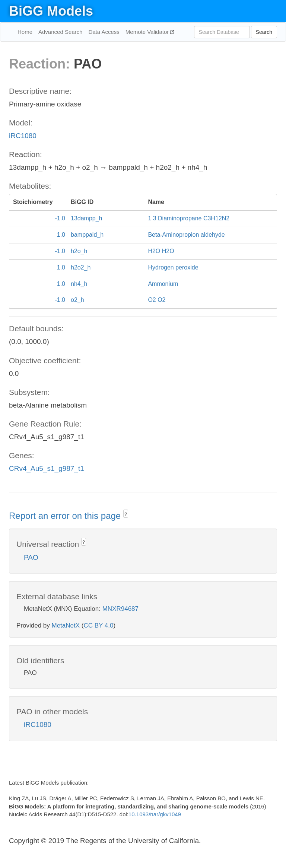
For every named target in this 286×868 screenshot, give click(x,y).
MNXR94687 (120, 609)
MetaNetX (66, 626)
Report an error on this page (66, 516)
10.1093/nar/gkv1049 (155, 814)
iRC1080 (23, 136)
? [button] (126, 514)
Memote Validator (148, 32)
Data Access (104, 32)
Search (264, 32)
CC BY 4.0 (98, 626)
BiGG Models (51, 11)
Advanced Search (60, 32)
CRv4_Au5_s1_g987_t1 (47, 468)
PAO (31, 557)
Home (25, 32)
